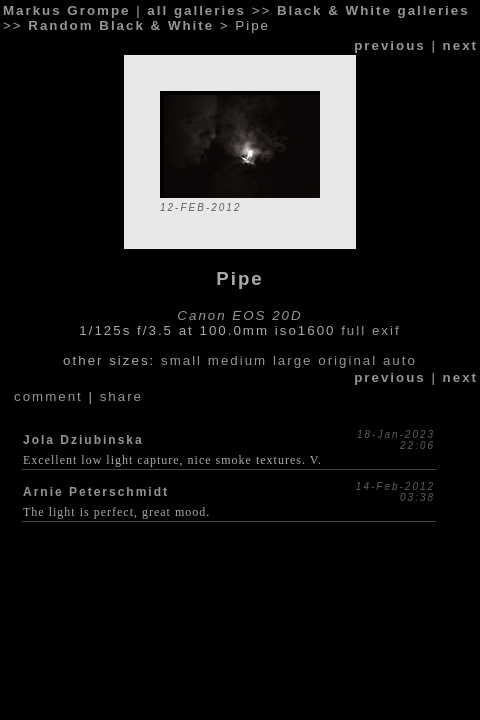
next (460, 45)
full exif (370, 330)
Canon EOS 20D (239, 315)
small (181, 360)
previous (390, 45)
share (121, 396)
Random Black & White (121, 25)
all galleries (196, 10)
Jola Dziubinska (83, 440)
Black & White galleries (373, 10)
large (293, 360)
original (347, 360)
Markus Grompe (66, 10)
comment (48, 396)
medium (237, 360)
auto (400, 360)
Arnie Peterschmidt (96, 492)
